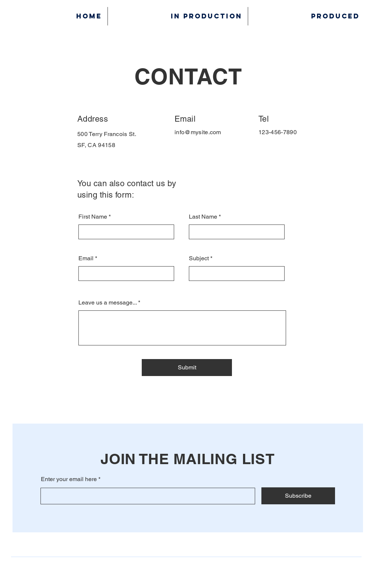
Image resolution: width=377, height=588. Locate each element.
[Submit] (187, 368)
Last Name (203, 217)
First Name (93, 217)
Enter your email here (69, 479)
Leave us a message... (108, 303)
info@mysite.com (198, 132)
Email (86, 258)
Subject (199, 258)
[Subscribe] (298, 496)
